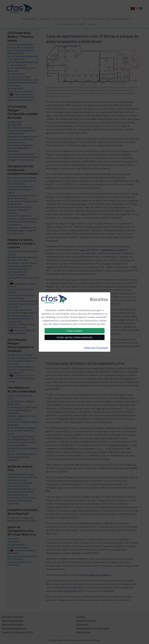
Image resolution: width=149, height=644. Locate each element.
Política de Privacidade (96, 348)
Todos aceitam (74, 331)
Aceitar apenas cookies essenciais (75, 337)
